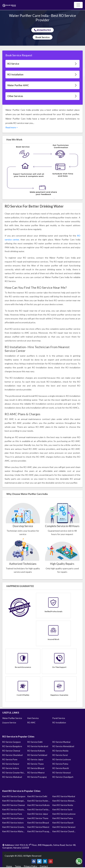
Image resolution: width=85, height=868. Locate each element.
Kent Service (33, 718)
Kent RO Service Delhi (37, 796)
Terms (18, 866)
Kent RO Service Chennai (14, 805)
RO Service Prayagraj (37, 777)
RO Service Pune (10, 759)
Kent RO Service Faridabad (39, 810)
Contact (44, 866)
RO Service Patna (60, 764)
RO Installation (42, 75)
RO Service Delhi (35, 742)
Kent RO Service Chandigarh (64, 831)
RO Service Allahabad (12, 777)
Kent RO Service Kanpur (13, 818)
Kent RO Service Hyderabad (39, 801)
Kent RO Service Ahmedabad (64, 801)
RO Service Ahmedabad (63, 746)
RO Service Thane (35, 764)
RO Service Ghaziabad (12, 755)
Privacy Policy (30, 866)
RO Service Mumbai (61, 742)
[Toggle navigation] (78, 5)
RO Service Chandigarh (63, 777)
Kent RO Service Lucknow (64, 814)
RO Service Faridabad (37, 755)
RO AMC (31, 723)
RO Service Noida (60, 751)
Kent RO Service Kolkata (38, 805)
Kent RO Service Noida (63, 805)
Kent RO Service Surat (62, 810)
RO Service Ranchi (61, 768)
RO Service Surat (60, 755)
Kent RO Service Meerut (38, 827)
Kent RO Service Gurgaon (14, 796)
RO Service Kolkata (36, 751)
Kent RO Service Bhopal (38, 823)
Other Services (42, 96)
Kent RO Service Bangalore (14, 801)
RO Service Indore (11, 768)
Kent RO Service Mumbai (64, 796)
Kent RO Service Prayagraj (39, 831)
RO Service (42, 64)
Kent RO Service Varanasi (64, 827)
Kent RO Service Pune (12, 814)
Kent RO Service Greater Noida (14, 827)
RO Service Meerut (36, 773)
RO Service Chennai (11, 751)
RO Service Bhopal (36, 768)
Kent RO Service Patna (63, 818)
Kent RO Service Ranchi (63, 823)
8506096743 (42, 30)
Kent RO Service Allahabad (14, 831)
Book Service (43, 37)
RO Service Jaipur (35, 759)
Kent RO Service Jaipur (38, 814)
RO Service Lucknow (62, 759)
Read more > (12, 127)
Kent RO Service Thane (38, 818)
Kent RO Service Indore (13, 823)
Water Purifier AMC (42, 85)
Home (9, 866)
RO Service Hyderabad (38, 746)
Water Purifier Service (12, 718)
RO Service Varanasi (62, 773)
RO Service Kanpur (11, 764)
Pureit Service (59, 718)
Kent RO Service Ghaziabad (14, 810)
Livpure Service (9, 723)
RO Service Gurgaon (12, 742)
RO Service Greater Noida (14, 773)
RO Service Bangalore (12, 746)
